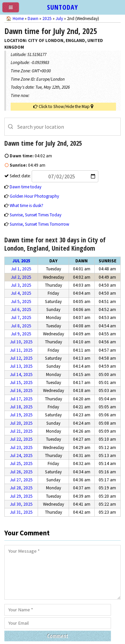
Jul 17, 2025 (21, 399)
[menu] (13, 10)
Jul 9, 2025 (21, 334)
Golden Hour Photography (34, 196)
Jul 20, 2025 (21, 423)
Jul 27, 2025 (21, 480)
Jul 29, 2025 (21, 496)
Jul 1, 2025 (21, 269)
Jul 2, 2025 (21, 277)
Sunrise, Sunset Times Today (35, 215)
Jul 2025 (21, 261)
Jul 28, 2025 (21, 488)
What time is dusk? (26, 205)
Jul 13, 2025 (21, 366)
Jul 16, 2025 (21, 390)
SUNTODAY (62, 7)
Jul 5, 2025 (21, 301)
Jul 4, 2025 (21, 293)
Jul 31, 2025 (21, 512)
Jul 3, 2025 (21, 285)
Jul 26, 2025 (21, 472)
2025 (47, 18)
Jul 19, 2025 (21, 415)
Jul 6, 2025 (21, 309)
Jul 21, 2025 (21, 431)
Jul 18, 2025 (21, 407)
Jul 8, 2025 (21, 326)
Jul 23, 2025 (21, 447)
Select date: (53, 176)
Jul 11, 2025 (21, 350)
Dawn (33, 18)
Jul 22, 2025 (21, 439)
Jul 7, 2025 (21, 317)
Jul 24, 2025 (21, 455)
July (59, 18)
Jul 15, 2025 (21, 382)
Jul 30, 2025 (21, 504)
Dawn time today (25, 187)
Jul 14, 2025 (21, 374)
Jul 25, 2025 (21, 463)
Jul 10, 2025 (21, 342)
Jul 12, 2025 (21, 358)
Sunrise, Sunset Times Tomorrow (39, 224)
